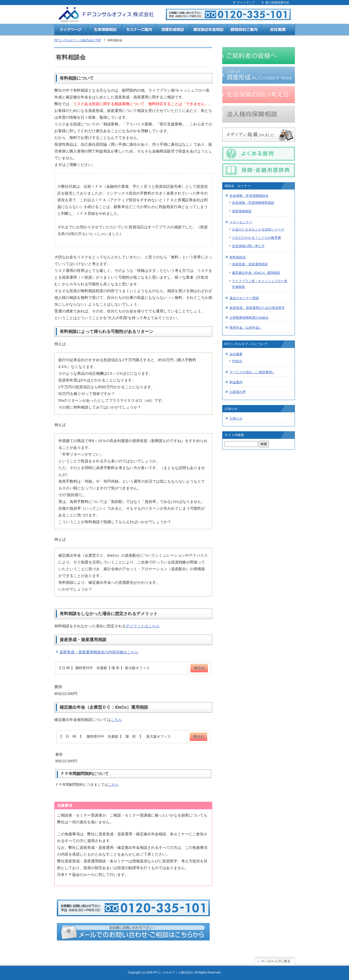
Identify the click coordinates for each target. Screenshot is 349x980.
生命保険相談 (105, 30)
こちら (116, 720)
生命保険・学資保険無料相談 (253, 203)
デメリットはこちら (143, 626)
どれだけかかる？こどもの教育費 (256, 238)
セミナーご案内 (139, 30)
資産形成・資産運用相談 (250, 264)
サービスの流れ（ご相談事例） (252, 372)
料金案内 (236, 382)
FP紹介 (237, 361)
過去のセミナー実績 (244, 298)
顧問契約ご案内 (244, 30)
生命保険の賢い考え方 (248, 246)
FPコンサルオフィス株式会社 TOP (78, 40)
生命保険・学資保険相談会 (249, 196)
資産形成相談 (173, 30)
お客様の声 (238, 392)
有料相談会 (238, 257)
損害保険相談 (242, 211)
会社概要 (278, 30)
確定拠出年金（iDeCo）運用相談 (256, 273)
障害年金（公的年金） (246, 328)
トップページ (71, 30)
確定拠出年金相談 (208, 30)
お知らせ (236, 418)
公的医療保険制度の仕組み (249, 318)
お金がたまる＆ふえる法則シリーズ (258, 229)
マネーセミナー (241, 222)
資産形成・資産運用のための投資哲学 (257, 308)
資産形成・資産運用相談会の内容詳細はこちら (99, 652)
